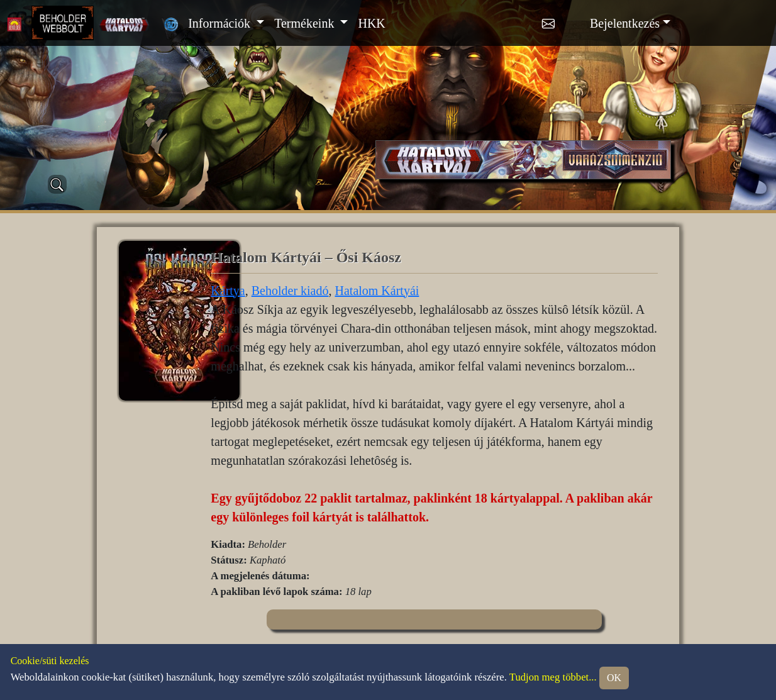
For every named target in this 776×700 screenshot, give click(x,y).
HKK (371, 23)
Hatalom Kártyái (377, 291)
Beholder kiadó (290, 291)
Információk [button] (221, 23)
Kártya (228, 291)
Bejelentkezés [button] (625, 23)
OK (614, 678)
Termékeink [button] (306, 23)
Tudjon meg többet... (553, 677)
